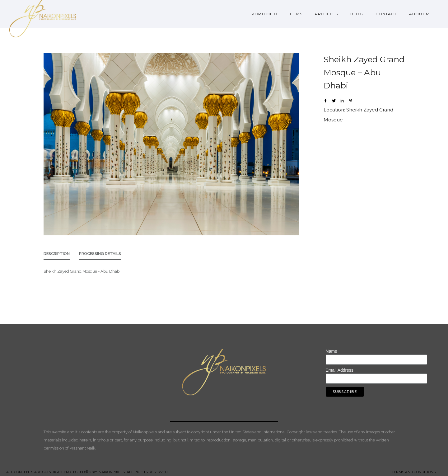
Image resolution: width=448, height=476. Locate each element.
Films (296, 14)
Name (331, 351)
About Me (421, 14)
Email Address (340, 370)
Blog (357, 14)
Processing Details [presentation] (100, 254)
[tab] (57, 255)
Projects (326, 14)
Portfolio (264, 14)
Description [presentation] (57, 254)
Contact (386, 14)
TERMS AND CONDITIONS (414, 472)
